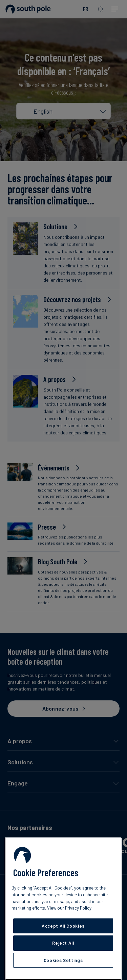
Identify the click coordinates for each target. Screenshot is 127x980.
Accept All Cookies (63, 926)
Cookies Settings (63, 960)
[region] (63, 909)
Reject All (63, 943)
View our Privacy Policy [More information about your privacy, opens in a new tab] (69, 908)
